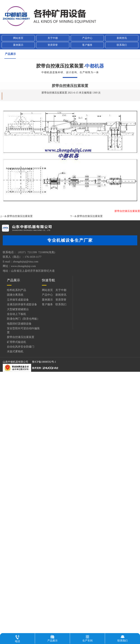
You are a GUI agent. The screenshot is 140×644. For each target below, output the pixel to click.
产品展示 (10, 54)
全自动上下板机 (16, 314)
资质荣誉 (53, 45)
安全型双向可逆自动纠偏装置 (23, 330)
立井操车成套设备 (18, 300)
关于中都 (53, 38)
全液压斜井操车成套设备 (22, 304)
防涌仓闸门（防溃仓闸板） (23, 319)
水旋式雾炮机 (15, 351)
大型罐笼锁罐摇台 (18, 309)
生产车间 (87, 638)
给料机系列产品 (16, 290)
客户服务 (87, 45)
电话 (17, 638)
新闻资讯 (122, 38)
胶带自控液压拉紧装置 (20, 236)
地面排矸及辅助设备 (19, 324)
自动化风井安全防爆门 (21, 347)
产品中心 (87, 38)
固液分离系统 (15, 295)
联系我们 (122, 45)
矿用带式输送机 (16, 342)
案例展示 (18, 45)
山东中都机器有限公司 (15, 362)
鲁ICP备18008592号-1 (44, 362)
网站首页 (18, 38)
